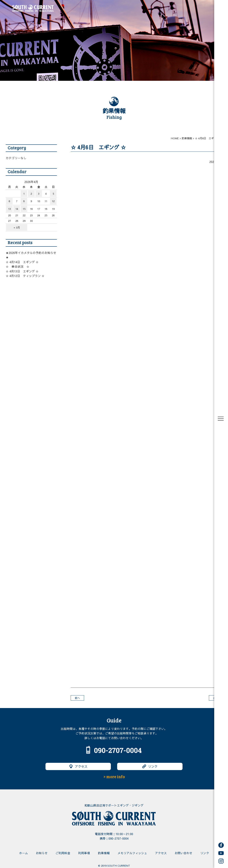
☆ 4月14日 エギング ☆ (22, 262)
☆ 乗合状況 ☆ (18, 267)
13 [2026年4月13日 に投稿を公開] (9, 209)
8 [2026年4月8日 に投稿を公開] (24, 201)
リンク (150, 766)
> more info (114, 777)
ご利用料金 (63, 853)
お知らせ (42, 853)
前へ (77, 698)
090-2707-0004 (119, 838)
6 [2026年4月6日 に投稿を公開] (9, 201)
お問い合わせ (184, 853)
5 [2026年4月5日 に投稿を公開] (53, 194)
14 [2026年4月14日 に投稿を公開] (17, 209)
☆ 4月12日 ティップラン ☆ (25, 276)
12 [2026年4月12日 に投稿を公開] (53, 201)
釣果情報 (104, 853)
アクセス (78, 766)
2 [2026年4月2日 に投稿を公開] (31, 194)
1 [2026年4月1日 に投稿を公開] (24, 194)
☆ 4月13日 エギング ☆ (22, 271)
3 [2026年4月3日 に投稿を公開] (39, 194)
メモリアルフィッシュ (132, 853)
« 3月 (17, 227)
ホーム (24, 853)
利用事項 (84, 853)
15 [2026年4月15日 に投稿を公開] (24, 209)
